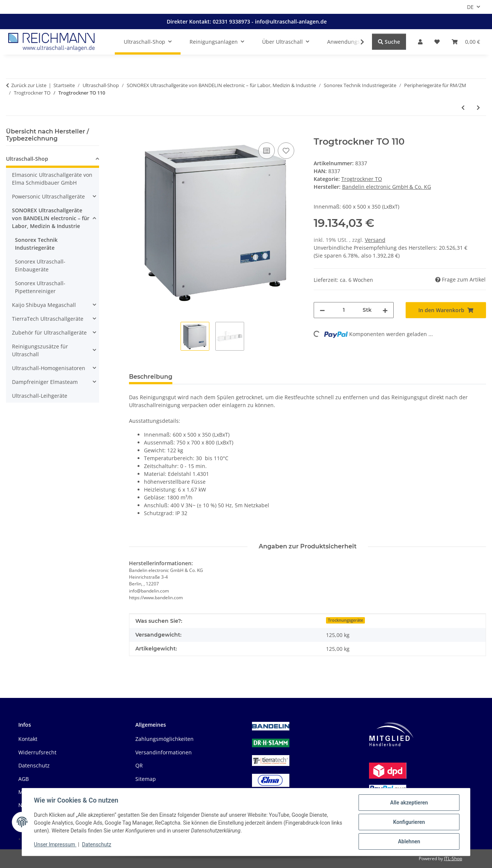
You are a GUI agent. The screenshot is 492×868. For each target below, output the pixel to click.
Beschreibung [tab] (151, 377)
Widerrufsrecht (37, 752)
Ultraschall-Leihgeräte (40, 396)
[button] (420, 42)
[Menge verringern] (322, 310)
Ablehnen (409, 841)
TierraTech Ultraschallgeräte (48, 319)
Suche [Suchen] (389, 42)
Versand (375, 240)
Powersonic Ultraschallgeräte (48, 196)
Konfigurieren (409, 822)
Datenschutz (97, 845)
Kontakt (28, 739)
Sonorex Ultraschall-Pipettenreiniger (40, 287)
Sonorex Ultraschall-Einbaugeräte (40, 265)
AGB (24, 779)
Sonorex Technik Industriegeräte (36, 244)
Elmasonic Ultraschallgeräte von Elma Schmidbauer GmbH (52, 179)
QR (139, 765)
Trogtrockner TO (362, 179)
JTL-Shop (453, 858)
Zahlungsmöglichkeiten (164, 739)
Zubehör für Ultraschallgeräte (49, 333)
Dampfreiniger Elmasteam (45, 382)
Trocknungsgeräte (345, 620)
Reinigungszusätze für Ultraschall (40, 350)
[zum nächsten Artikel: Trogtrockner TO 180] (478, 107)
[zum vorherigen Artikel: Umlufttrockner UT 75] (463, 107)
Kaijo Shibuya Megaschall (44, 305)
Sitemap (146, 779)
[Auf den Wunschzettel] (286, 151)
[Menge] (344, 310)
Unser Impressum (55, 845)
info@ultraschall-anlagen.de (291, 21)
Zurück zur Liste (29, 85)
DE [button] (470, 7)
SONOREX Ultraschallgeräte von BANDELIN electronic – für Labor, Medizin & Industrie (51, 218)
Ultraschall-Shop (27, 159)
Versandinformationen (164, 752)
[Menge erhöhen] (385, 310)
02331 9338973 (232, 21)
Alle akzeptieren (409, 803)
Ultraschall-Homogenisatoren (49, 368)
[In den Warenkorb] (135, 132)
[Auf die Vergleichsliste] (267, 151)
